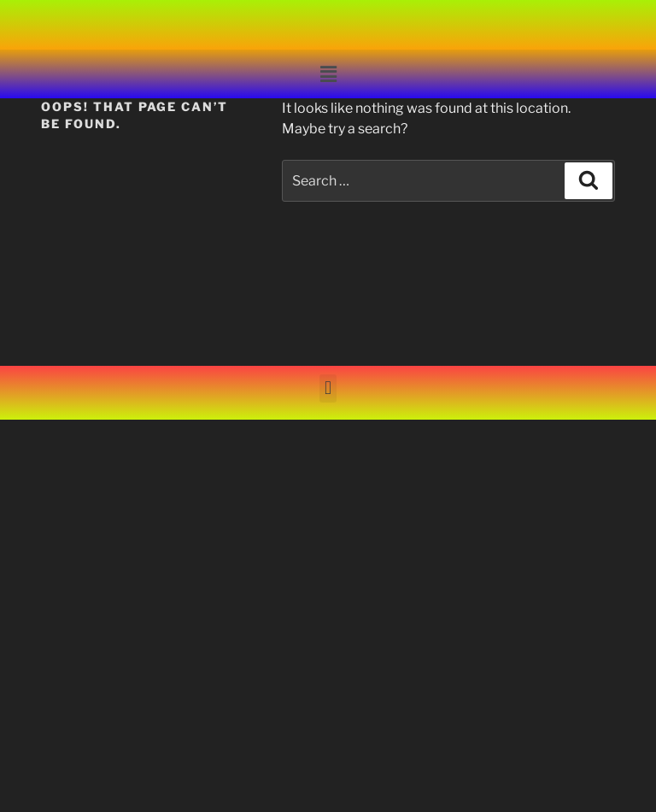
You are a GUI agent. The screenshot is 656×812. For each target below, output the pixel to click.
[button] (328, 74)
